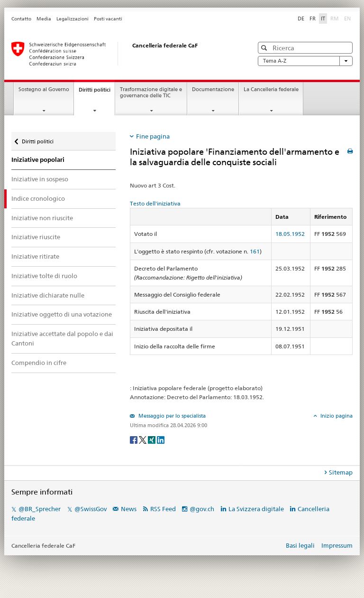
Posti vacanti (108, 19)
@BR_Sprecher (40, 509)
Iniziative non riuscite (42, 218)
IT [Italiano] (323, 19)
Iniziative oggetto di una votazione (62, 314)
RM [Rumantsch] (335, 19)
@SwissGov (91, 509)
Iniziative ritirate (35, 256)
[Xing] (152, 439)
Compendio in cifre (39, 363)
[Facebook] (134, 439)
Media (44, 19)
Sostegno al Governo (44, 89)
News (129, 509)
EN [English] (347, 19)
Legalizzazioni (73, 19)
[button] (265, 48)
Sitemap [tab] (341, 472)
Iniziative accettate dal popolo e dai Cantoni (62, 338)
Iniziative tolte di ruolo (44, 276)
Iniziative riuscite (36, 237)
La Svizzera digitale (256, 509)
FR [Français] (313, 19)
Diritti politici (97, 92)
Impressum (337, 545)
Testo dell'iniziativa (155, 203)
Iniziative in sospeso (40, 179)
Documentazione (213, 89)
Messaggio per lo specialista (171, 416)
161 (255, 251)
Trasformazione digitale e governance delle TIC (151, 93)
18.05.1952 (290, 234)
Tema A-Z (305, 61)
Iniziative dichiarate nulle (48, 295)
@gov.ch (202, 509)
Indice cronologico (38, 198)
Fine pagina (153, 136)
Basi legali (300, 545)
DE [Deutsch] (301, 19)
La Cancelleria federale (271, 89)
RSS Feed (163, 509)
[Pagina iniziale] (123, 54)
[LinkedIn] (161, 439)
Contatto (21, 19)
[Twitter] (143, 439)
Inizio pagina (336, 416)
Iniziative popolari (38, 160)
